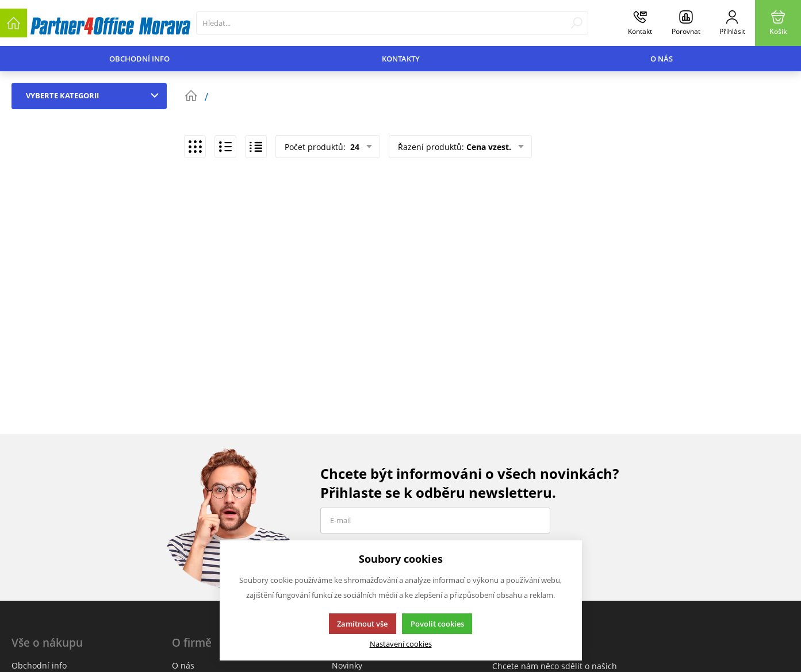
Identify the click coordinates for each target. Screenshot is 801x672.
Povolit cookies (437, 624)
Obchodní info (139, 59)
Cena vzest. (489, 147)
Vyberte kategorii (95, 95)
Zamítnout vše (362, 624)
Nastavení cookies (401, 644)
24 (354, 147)
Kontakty (401, 59)
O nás (662, 59)
